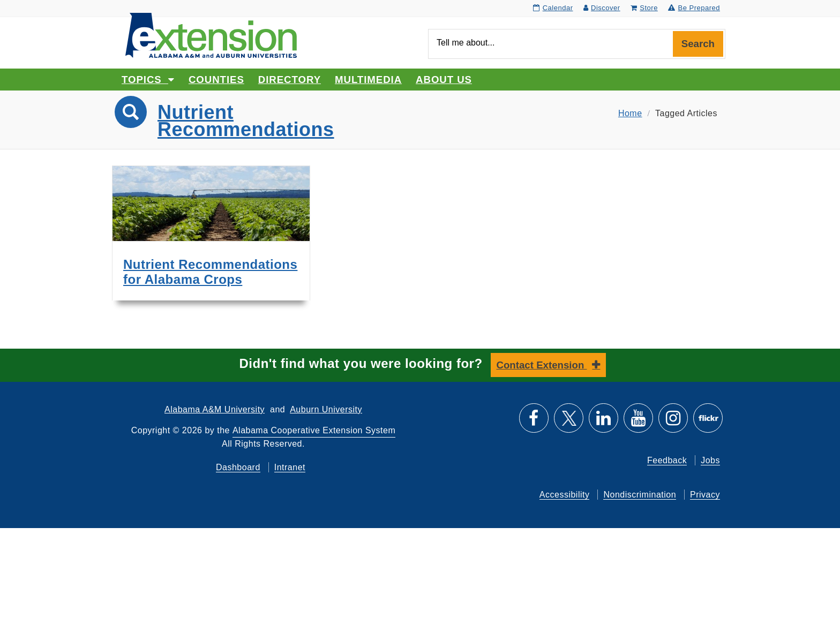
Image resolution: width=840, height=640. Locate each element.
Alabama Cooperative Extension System (314, 430)
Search (698, 44)
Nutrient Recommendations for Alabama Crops (210, 272)
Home (630, 113)
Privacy (705, 495)
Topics (148, 80)
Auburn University (326, 409)
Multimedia (368, 80)
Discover (602, 8)
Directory (290, 80)
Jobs (710, 460)
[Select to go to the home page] (211, 35)
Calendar (553, 8)
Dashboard (238, 467)
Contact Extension (542, 365)
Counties (216, 80)
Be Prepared (694, 8)
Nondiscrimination (640, 495)
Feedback (667, 460)
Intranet (290, 467)
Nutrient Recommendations (246, 121)
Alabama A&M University (215, 409)
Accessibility (565, 495)
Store (644, 8)
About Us (444, 80)
